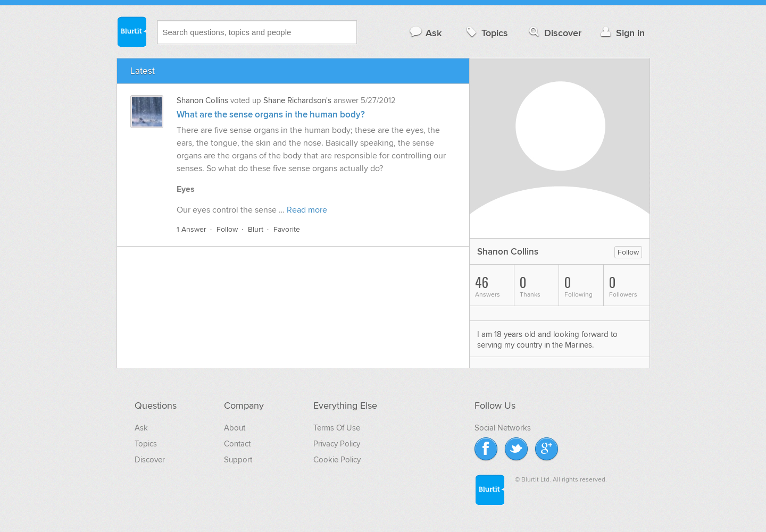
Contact (237, 444)
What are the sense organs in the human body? (271, 115)
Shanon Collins (202, 100)
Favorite (287, 229)
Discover (554, 33)
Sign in (622, 33)
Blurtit (131, 31)
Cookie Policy (337, 460)
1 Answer (191, 229)
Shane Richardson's (297, 100)
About (235, 428)
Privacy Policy (337, 444)
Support (238, 460)
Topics (486, 33)
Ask (425, 33)
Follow (227, 229)
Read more (307, 210)
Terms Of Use (337, 428)
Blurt (256, 229)
